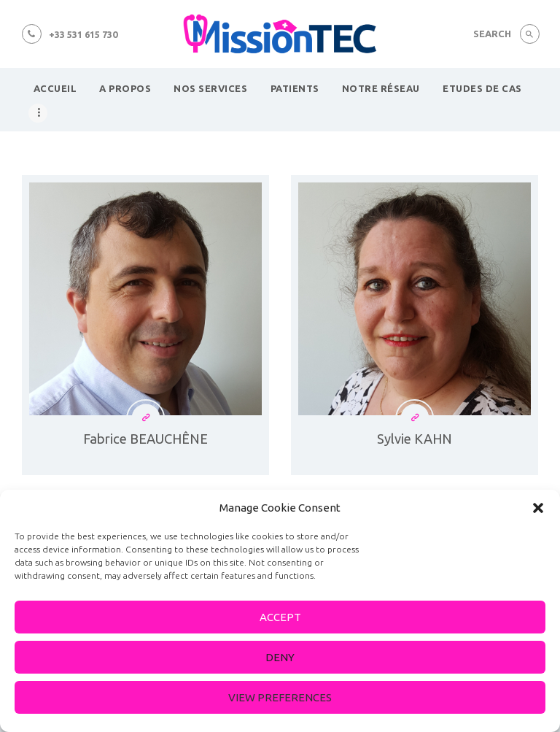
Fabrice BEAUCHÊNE (145, 439)
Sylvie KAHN (415, 439)
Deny (280, 657)
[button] (538, 508)
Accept (280, 617)
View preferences (280, 697)
